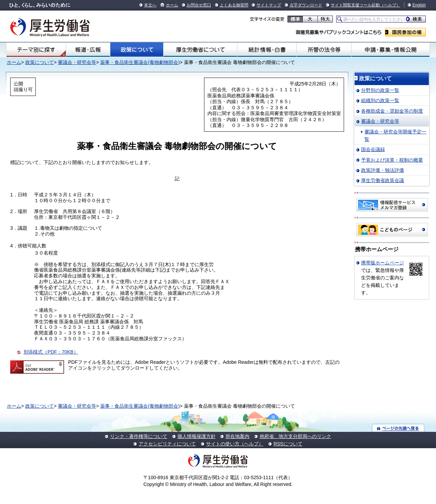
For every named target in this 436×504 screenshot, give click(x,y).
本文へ (150, 5)
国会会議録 (373, 149)
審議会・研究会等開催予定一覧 (395, 135)
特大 (325, 19)
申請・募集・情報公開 (391, 50)
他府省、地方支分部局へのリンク (295, 436)
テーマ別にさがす (36, 50)
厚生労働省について (200, 50)
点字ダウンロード (306, 5)
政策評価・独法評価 (383, 170)
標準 (295, 19)
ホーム (172, 5)
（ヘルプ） (390, 5)
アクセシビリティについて (167, 444)
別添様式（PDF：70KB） (51, 352)
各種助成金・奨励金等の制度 (392, 111)
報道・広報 (88, 50)
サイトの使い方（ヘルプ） (235, 444)
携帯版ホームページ (383, 263)
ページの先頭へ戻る (398, 428)
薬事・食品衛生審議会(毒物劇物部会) (140, 62)
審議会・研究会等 (77, 62)
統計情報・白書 (267, 50)
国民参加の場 (405, 32)
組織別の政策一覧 (380, 100)
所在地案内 (237, 436)
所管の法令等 (324, 50)
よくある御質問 (234, 5)
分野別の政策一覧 (380, 90)
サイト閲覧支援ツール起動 (355, 5)
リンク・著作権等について (139, 436)
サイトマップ (269, 5)
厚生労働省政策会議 (383, 180)
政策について (137, 50)
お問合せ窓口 (199, 5)
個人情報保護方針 (197, 436)
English (419, 5)
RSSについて (288, 444)
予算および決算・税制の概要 (392, 160)
